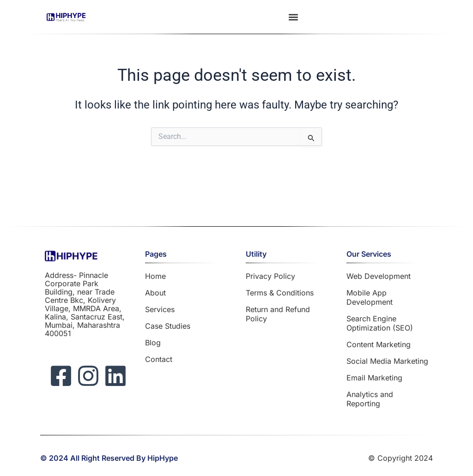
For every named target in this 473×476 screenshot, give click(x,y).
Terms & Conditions (280, 293)
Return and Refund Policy (278, 314)
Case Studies (168, 326)
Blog (153, 343)
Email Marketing (374, 378)
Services (160, 309)
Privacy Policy (270, 276)
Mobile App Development (370, 297)
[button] (294, 17)
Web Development (379, 276)
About (155, 293)
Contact (159, 359)
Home (155, 276)
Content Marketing (379, 344)
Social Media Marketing (387, 361)
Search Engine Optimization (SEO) (380, 323)
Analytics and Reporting (370, 399)
